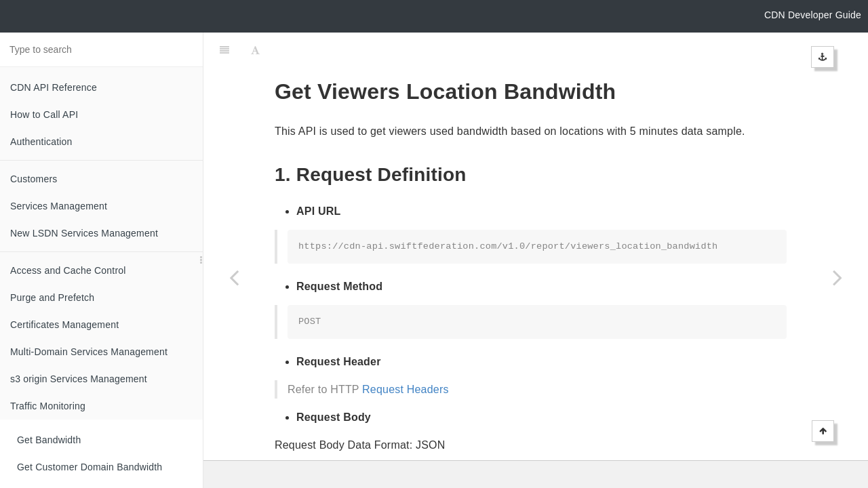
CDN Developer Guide (813, 15)
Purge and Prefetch (52, 298)
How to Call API (44, 115)
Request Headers (406, 355)
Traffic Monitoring (48, 406)
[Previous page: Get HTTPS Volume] (234, 277)
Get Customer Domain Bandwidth (90, 467)
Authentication (41, 142)
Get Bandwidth (49, 440)
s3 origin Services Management (79, 379)
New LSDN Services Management (84, 233)
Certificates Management (64, 325)
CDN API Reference (54, 87)
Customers (34, 179)
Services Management (59, 206)
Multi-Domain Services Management (89, 352)
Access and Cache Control (68, 270)
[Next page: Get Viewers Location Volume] (837, 277)
